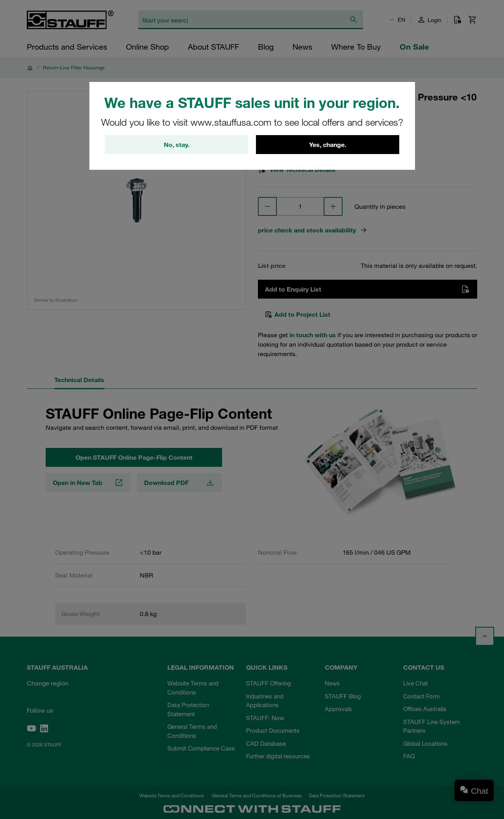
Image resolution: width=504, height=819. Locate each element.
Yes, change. (328, 145)
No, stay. (177, 145)
